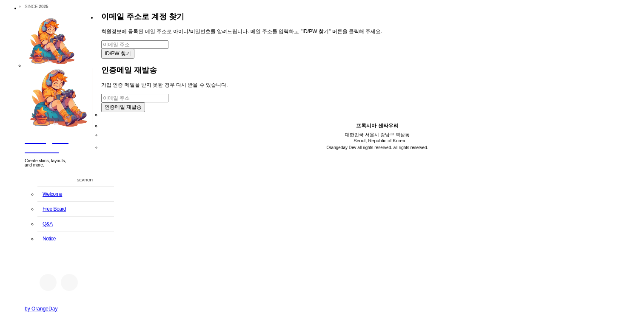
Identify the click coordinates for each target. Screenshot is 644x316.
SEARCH (85, 180)
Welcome (52, 194)
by (41, 309)
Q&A (48, 224)
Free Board (54, 209)
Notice (49, 239)
